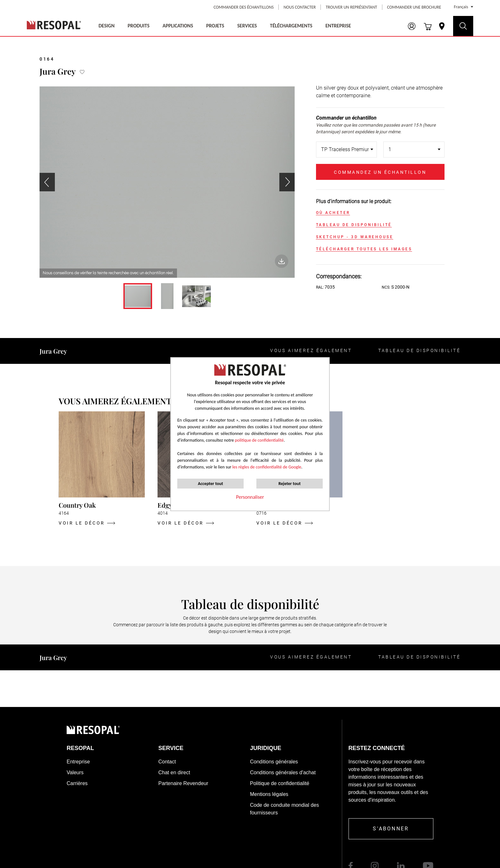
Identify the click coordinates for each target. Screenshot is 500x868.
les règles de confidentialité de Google (266, 467)
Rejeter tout (290, 484)
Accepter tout (210, 484)
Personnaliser (250, 497)
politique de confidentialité (259, 440)
